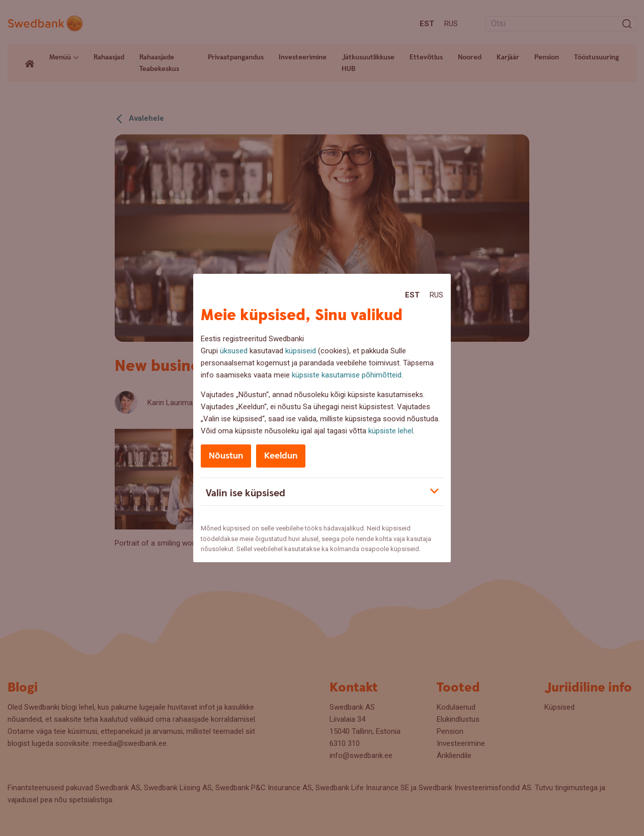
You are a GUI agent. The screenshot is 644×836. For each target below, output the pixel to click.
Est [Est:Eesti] (412, 295)
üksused (234, 351)
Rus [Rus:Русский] (436, 295)
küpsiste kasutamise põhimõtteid (347, 375)
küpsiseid (301, 351)
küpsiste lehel (391, 431)
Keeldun (281, 456)
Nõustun (226, 456)
